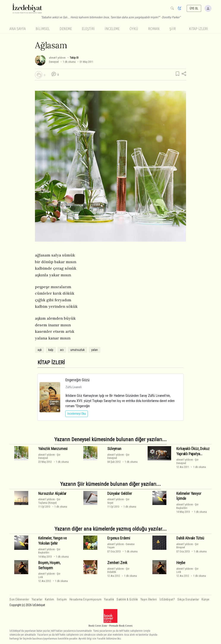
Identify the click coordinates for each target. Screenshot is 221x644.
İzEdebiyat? (167, 599)
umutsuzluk (77, 350)
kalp (51, 350)
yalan (95, 350)
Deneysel (54, 62)
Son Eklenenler (19, 599)
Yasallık (109, 599)
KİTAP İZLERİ (199, 29)
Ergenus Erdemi (119, 538)
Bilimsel (43, 29)
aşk (40, 350)
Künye (206, 599)
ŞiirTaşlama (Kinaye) (49, 501)
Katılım (50, 599)
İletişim (62, 599)
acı (62, 350)
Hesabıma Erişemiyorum (86, 599)
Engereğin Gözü (77, 380)
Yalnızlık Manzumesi (53, 449)
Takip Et (74, 58)
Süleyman (114, 449)
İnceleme (112, 29)
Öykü (134, 29)
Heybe (181, 563)
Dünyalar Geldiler (120, 494)
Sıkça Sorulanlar (188, 599)
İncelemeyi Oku (77, 414)
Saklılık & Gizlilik (127, 599)
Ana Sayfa (18, 29)
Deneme (66, 29)
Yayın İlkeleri (149, 599)
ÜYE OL (194, 8)
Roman (154, 29)
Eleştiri (88, 29)
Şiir (173, 29)
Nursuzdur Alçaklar (52, 494)
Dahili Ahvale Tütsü (190, 538)
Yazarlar (37, 599)
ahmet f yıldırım (57, 58)
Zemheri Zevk (117, 563)
